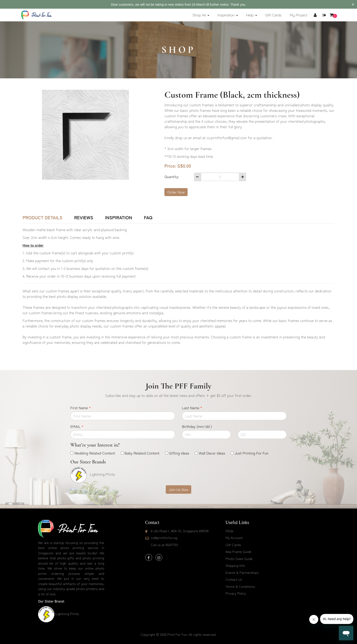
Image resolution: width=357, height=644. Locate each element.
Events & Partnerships (242, 572)
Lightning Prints (67, 614)
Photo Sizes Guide (239, 558)
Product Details (42, 217)
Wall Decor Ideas (212, 453)
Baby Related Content (142, 453)
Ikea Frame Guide (238, 551)
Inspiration (119, 217)
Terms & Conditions (240, 586)
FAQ (148, 217)
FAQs (229, 531)
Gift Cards (233, 545)
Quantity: (172, 176)
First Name (81, 408)
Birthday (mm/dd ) (197, 426)
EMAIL (77, 426)
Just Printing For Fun (252, 453)
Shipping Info (235, 565)
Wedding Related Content (95, 453)
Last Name (192, 408)
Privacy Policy (236, 593)
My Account (234, 538)
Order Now (176, 192)
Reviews (84, 217)
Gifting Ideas (179, 453)
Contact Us (234, 579)
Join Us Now (178, 489)
